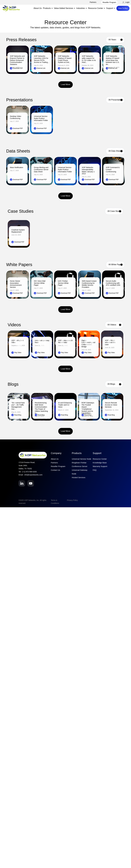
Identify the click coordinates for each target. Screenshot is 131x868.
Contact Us (55, 470)
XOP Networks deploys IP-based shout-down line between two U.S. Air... (113, 60)
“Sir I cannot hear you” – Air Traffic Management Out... (18, 406)
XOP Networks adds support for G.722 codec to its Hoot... (89, 59)
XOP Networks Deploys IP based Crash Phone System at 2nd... (65, 59)
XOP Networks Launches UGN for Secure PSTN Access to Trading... (41, 59)
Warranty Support (100, 466)
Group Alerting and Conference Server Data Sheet (41, 170)
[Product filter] (115, 100)
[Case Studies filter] (114, 211)
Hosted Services (79, 477)
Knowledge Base (100, 463)
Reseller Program (109, 2)
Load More (65, 84)
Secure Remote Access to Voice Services (111, 405)
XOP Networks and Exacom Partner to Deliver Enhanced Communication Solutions (17, 60)
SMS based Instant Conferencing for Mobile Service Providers (89, 284)
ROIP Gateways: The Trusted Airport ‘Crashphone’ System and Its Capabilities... (88, 408)
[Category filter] (114, 384)
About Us (38, 8)
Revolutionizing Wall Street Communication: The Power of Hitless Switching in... (41, 408)
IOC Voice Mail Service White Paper (40, 283)
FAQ (95, 470)
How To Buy (123, 8)
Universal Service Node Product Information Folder (41, 118)
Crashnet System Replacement (18, 231)
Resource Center (100, 459)
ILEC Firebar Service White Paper (63, 283)
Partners (93, 2)
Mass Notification (17, 167)
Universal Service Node (81, 459)
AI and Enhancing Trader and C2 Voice (65, 405)
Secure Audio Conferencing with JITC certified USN (113, 283)
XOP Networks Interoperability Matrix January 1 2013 (88, 171)
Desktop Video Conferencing (16, 117)
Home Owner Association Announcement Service (16, 284)
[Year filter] (115, 40)
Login (126, 2)
